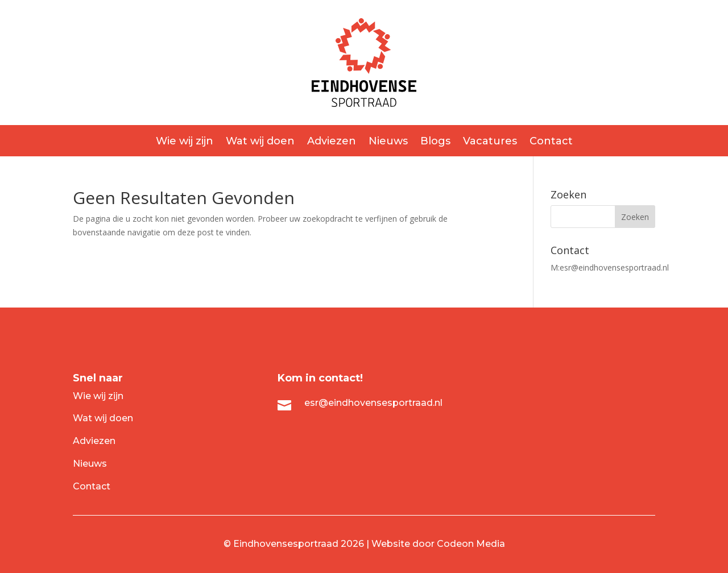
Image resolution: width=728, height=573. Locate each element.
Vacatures (490, 142)
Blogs (435, 142)
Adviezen (332, 142)
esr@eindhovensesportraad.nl (614, 267)
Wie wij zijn (185, 142)
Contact (551, 142)
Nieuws (388, 142)
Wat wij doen (260, 142)
